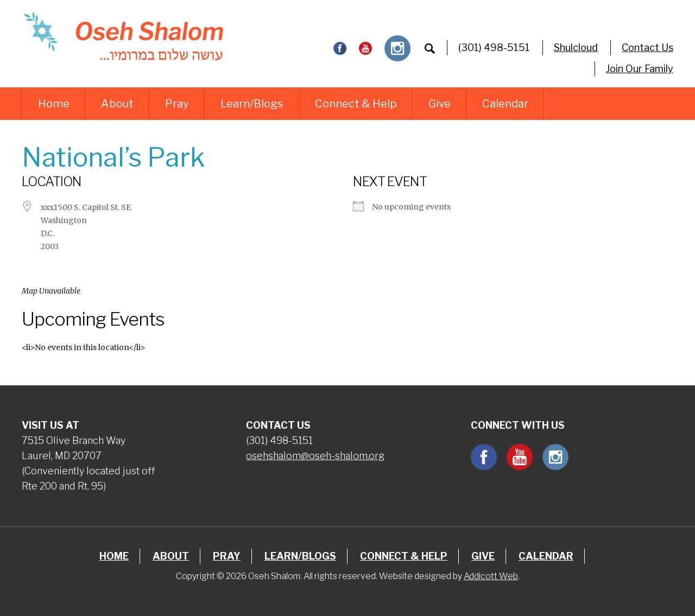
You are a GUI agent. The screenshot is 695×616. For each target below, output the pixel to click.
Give (440, 104)
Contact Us (647, 47)
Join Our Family (640, 69)
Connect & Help (356, 104)
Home (54, 104)
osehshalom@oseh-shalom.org (315, 456)
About (117, 104)
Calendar (505, 104)
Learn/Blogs (252, 104)
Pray (177, 104)
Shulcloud (576, 47)
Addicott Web (491, 576)
